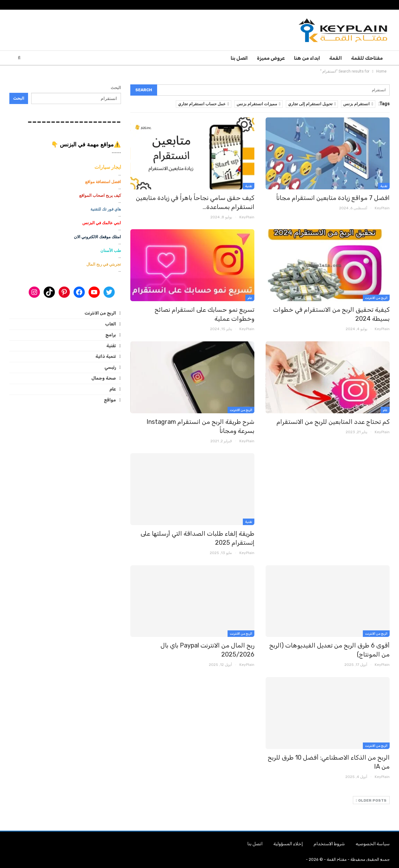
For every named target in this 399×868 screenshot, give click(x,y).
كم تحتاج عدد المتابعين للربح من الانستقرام (333, 422)
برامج (111, 335)
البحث (116, 88)
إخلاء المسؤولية (288, 844)
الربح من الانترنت (376, 298)
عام (250, 298)
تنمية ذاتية (106, 356)
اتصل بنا (239, 58)
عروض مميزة (271, 58)
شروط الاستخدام (329, 844)
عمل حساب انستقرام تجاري (204, 104)
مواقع (110, 400)
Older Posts (371, 800)
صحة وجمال (104, 378)
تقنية (384, 186)
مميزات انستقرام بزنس (259, 104)
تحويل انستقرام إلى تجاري (312, 104)
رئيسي (110, 367)
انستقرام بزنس (358, 104)
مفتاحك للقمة (367, 58)
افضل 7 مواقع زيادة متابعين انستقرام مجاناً (333, 198)
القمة (336, 58)
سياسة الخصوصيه (373, 844)
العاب (111, 324)
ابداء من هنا (307, 58)
